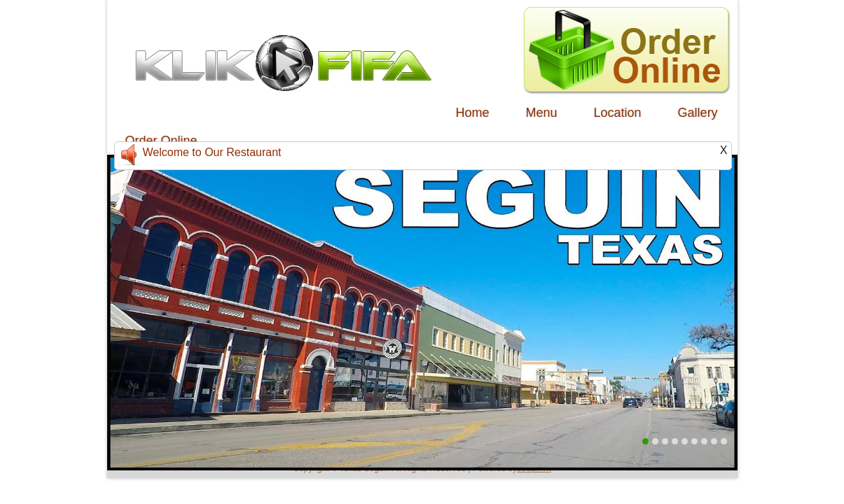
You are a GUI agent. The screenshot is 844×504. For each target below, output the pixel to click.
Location (618, 113)
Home (473, 113)
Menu (542, 113)
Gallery (698, 113)
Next (727, 292)
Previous (118, 292)
